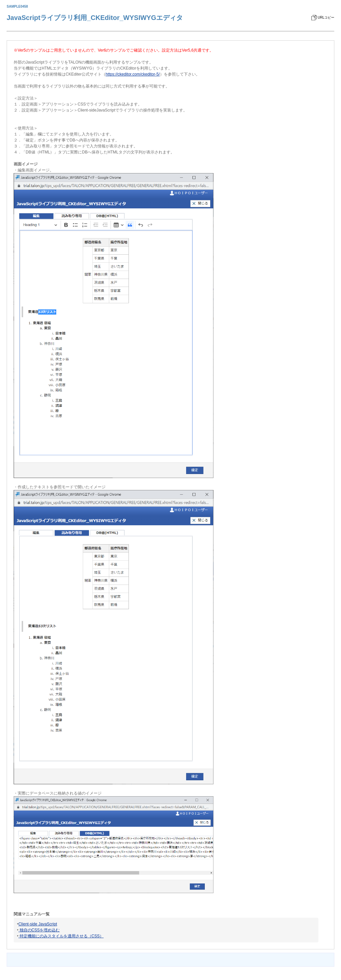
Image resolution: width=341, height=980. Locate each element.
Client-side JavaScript (38, 924)
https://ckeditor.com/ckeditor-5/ (133, 74)
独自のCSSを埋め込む (39, 930)
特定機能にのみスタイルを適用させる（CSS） (61, 936)
